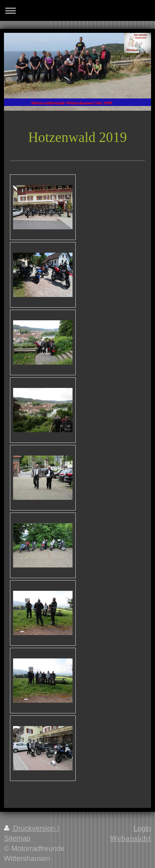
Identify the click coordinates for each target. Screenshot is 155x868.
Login (142, 828)
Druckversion (31, 828)
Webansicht (130, 839)
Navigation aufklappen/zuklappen (77, 10)
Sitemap (17, 838)
